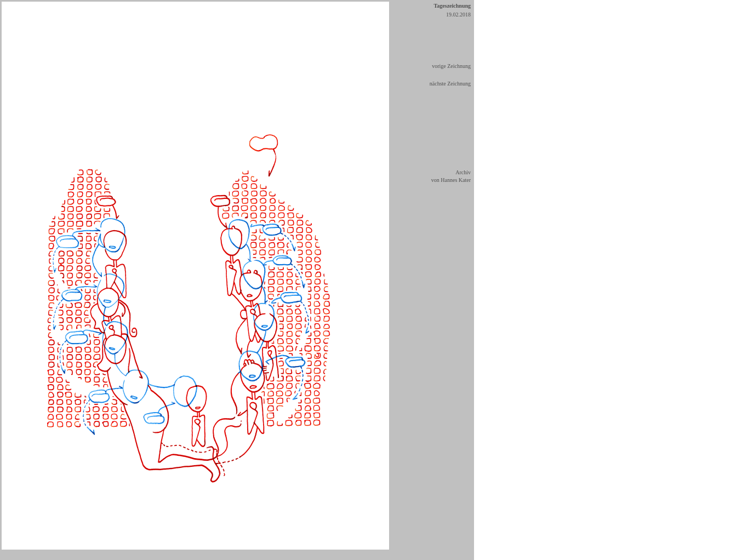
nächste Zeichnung (450, 84)
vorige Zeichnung (451, 66)
